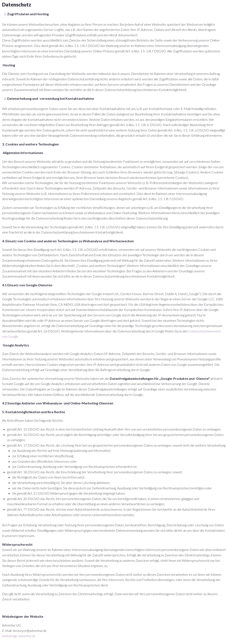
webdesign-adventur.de (19, 636)
